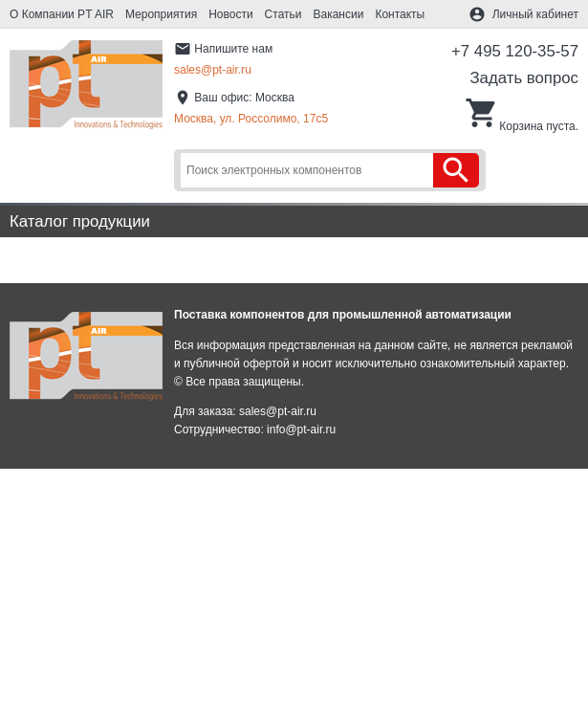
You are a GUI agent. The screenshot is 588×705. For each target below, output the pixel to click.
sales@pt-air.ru (213, 70)
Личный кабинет (535, 14)
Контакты (400, 14)
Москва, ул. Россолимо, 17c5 (251, 119)
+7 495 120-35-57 (515, 51)
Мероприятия (161, 14)
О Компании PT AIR (62, 14)
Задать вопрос (524, 78)
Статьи (283, 14)
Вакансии (339, 14)
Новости (230, 14)
